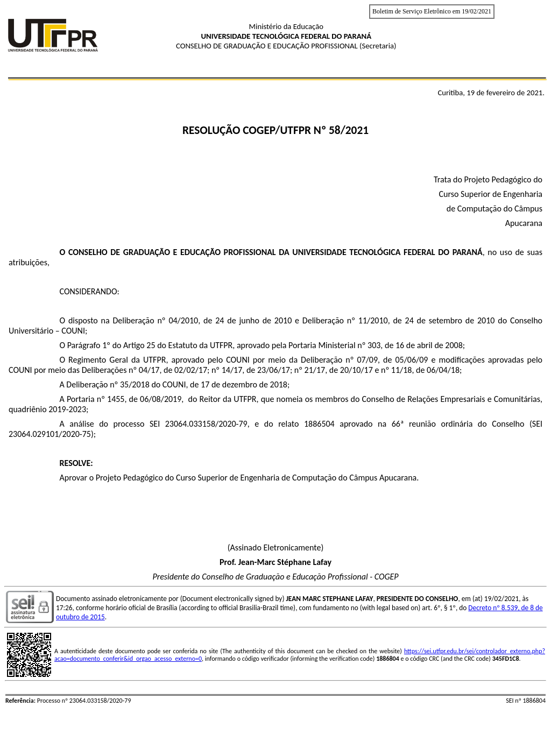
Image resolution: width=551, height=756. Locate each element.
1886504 (319, 424)
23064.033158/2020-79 (206, 424)
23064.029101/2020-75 (50, 434)
